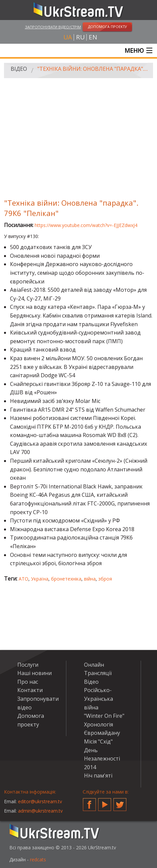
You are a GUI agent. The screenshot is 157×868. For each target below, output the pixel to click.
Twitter (120, 802)
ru (80, 37)
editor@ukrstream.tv (40, 801)
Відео (19, 69)
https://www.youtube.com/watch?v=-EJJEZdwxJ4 (86, 225)
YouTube (105, 802)
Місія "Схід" (98, 741)
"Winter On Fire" (104, 716)
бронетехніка (66, 579)
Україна (40, 579)
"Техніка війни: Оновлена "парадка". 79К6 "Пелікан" (93, 69)
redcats (38, 859)
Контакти (30, 690)
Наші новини (34, 673)
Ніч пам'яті (98, 776)
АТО (23, 579)
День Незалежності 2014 (102, 759)
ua (68, 37)
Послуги (28, 665)
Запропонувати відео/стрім (53, 27)
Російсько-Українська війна (98, 699)
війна (90, 579)
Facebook (89, 802)
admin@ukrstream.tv (40, 811)
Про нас (28, 682)
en (93, 37)
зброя (105, 579)
